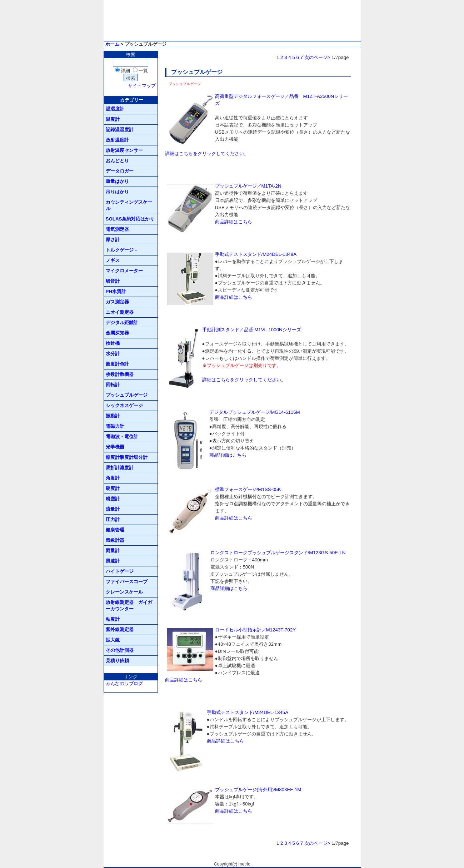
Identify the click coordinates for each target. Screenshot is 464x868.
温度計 (113, 119)
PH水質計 (116, 291)
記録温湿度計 (120, 130)
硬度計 (113, 488)
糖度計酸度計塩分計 (127, 457)
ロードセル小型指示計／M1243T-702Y (256, 630)
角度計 (113, 478)
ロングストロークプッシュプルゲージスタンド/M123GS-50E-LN (278, 553)
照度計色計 (117, 364)
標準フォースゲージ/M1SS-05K (248, 489)
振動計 (113, 416)
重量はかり (117, 181)
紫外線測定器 (120, 629)
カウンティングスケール (129, 205)
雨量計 (113, 550)
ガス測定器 (117, 302)
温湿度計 (115, 109)
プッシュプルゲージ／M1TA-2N (248, 186)
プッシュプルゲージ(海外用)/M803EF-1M (258, 790)
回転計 (113, 385)
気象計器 (115, 540)
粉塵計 (113, 499)
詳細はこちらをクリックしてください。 (207, 153)
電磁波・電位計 (122, 437)
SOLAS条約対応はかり (130, 219)
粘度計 (113, 619)
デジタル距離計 (122, 323)
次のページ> (317, 57)
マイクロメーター (124, 271)
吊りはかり (117, 192)
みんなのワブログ (124, 683)
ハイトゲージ (120, 571)
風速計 (113, 561)
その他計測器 (120, 650)
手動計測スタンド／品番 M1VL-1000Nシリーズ (252, 330)
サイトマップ (142, 86)
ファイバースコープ (127, 582)
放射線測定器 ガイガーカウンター (129, 606)
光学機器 (115, 447)
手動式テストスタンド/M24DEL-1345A (248, 712)
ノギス (113, 260)
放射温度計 (117, 140)
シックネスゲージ (124, 405)
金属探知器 (117, 333)
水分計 (113, 354)
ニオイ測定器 (120, 312)
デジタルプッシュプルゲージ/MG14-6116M (255, 412)
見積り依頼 (117, 661)
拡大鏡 (113, 640)
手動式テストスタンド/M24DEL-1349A (256, 254)
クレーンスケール (124, 592)
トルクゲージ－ (122, 250)
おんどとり (117, 161)
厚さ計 (113, 240)
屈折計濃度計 (120, 468)
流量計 (113, 509)
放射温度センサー (124, 150)
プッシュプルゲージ (127, 395)
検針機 (113, 343)
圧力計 (113, 519)
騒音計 (113, 281)
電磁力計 (115, 426)
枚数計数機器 (120, 374)
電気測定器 (117, 229)
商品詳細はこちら (234, 222)
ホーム (112, 44)
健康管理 (115, 530)
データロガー (120, 171)
